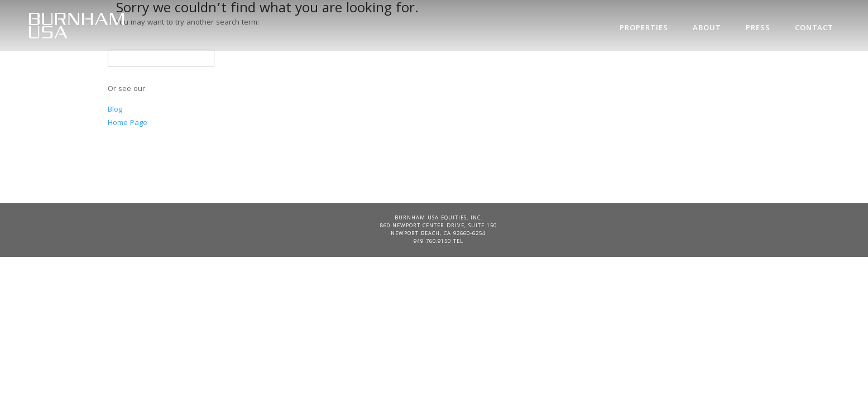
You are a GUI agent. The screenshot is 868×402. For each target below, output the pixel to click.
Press (758, 28)
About (707, 28)
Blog (115, 110)
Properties (644, 28)
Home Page (128, 123)
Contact (814, 28)
